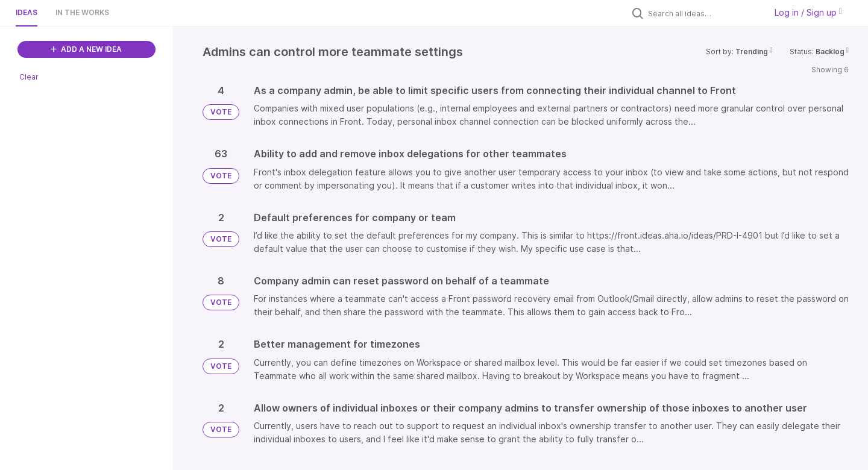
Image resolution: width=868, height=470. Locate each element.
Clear (29, 77)
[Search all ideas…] (704, 13)
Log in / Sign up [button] (808, 12)
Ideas (27, 12)
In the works (82, 12)
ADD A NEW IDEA (86, 49)
